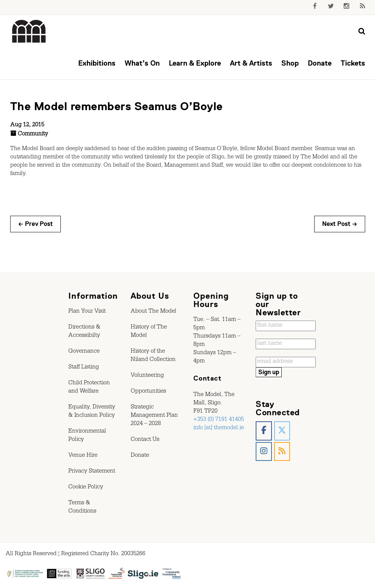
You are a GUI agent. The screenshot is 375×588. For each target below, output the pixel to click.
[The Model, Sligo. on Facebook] (264, 431)
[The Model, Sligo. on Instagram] (264, 452)
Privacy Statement (92, 472)
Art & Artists (251, 63)
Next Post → (340, 224)
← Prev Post (35, 224)
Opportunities (148, 392)
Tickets (353, 63)
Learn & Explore (195, 63)
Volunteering (147, 376)
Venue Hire (83, 456)
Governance (84, 352)
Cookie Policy (86, 488)
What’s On (142, 63)
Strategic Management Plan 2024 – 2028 (154, 416)
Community (33, 135)
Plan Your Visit (87, 312)
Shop (290, 63)
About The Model (154, 312)
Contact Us (145, 440)
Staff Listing (84, 368)
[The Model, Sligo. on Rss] (282, 452)
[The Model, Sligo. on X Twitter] (282, 431)
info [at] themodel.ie (219, 428)
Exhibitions (97, 63)
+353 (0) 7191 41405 (219, 420)
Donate (320, 63)
